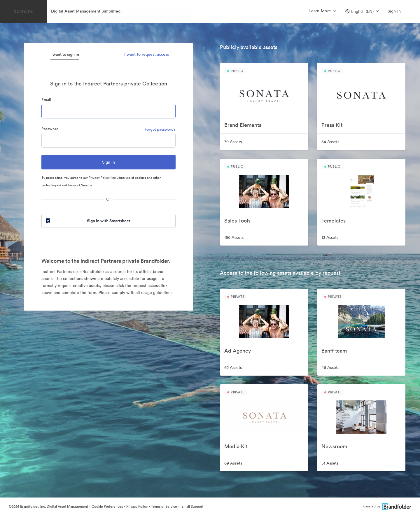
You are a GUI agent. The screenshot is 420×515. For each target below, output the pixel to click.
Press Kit (332, 125)
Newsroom (334, 446)
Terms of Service (80, 185)
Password (50, 129)
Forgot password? (160, 129)
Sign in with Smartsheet (87, 221)
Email (46, 100)
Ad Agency (238, 351)
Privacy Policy (99, 178)
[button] (362, 11)
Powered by (386, 506)
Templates (334, 221)
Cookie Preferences (107, 506)
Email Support (192, 506)
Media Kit (236, 446)
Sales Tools (237, 221)
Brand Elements (243, 125)
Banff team (334, 351)
